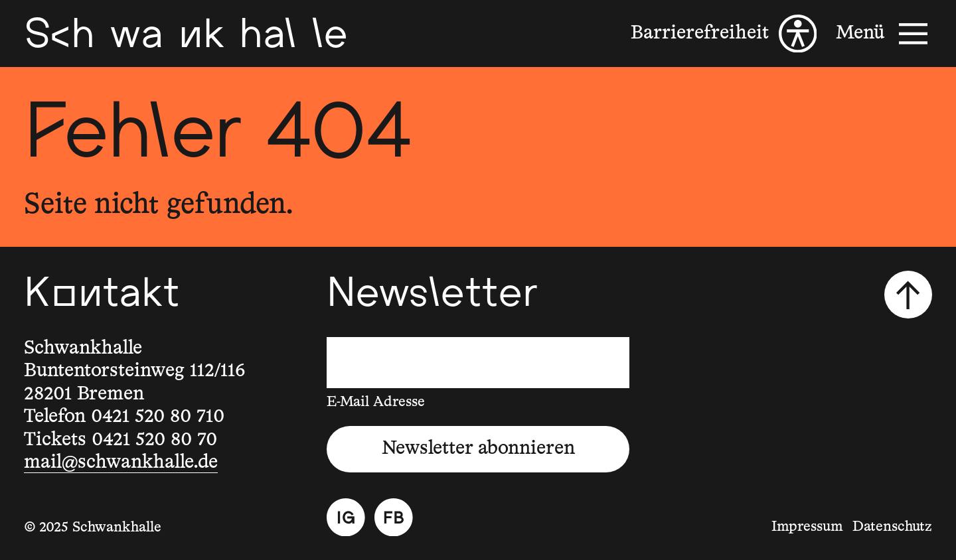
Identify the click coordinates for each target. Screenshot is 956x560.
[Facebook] (394, 518)
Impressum (807, 527)
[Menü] (884, 34)
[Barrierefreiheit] (724, 34)
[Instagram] (346, 518)
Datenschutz (892, 527)
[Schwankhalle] (186, 34)
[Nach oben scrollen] (908, 295)
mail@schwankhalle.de (121, 462)
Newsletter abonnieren (478, 449)
